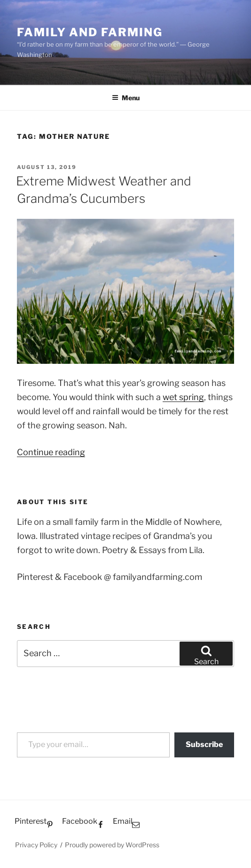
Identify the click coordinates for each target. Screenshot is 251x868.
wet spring (183, 397)
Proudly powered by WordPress (112, 845)
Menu (126, 98)
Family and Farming (90, 32)
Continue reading (51, 452)
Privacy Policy (36, 845)
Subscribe (204, 744)
